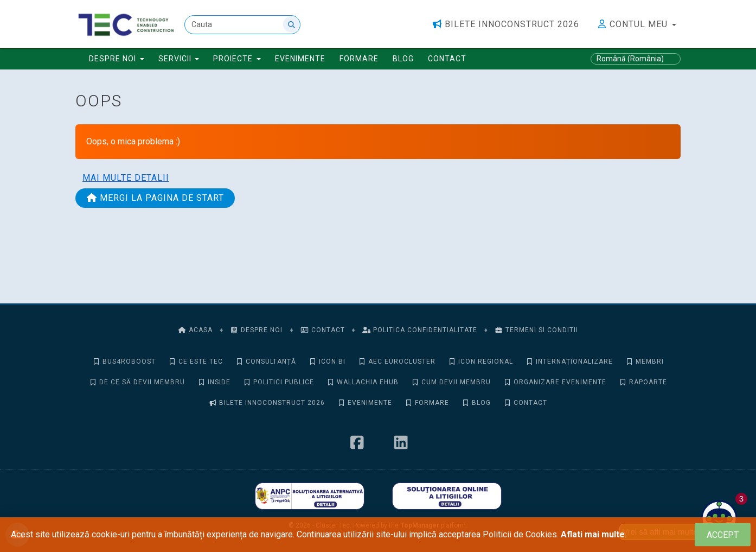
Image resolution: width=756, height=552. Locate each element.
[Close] (723, 535)
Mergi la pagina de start (155, 198)
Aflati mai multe (593, 534)
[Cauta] (242, 25)
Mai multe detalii (126, 178)
